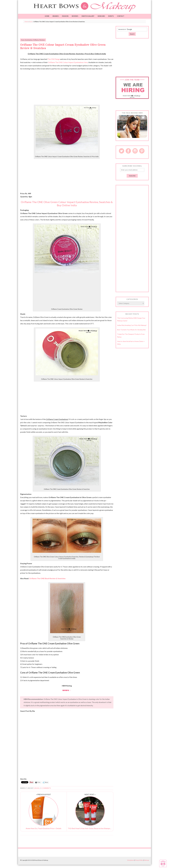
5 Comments (46, 788)
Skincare (101, 16)
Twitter (122, 151)
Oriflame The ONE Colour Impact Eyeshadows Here (68, 62)
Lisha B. (37, 788)
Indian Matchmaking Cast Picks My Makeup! (132, 325)
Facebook (128, 151)
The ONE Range (54, 59)
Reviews (75, 16)
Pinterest (142, 151)
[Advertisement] (67, 31)
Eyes (31, 22)
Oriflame (36, 40)
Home (47, 16)
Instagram (135, 151)
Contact (121, 16)
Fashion (65, 16)
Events (111, 16)
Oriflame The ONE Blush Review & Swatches (47, 578)
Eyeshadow (29, 40)
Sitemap (146, 860)
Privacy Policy (139, 860)
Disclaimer (131, 860)
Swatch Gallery (88, 16)
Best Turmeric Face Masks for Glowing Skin (131, 330)
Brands (56, 16)
